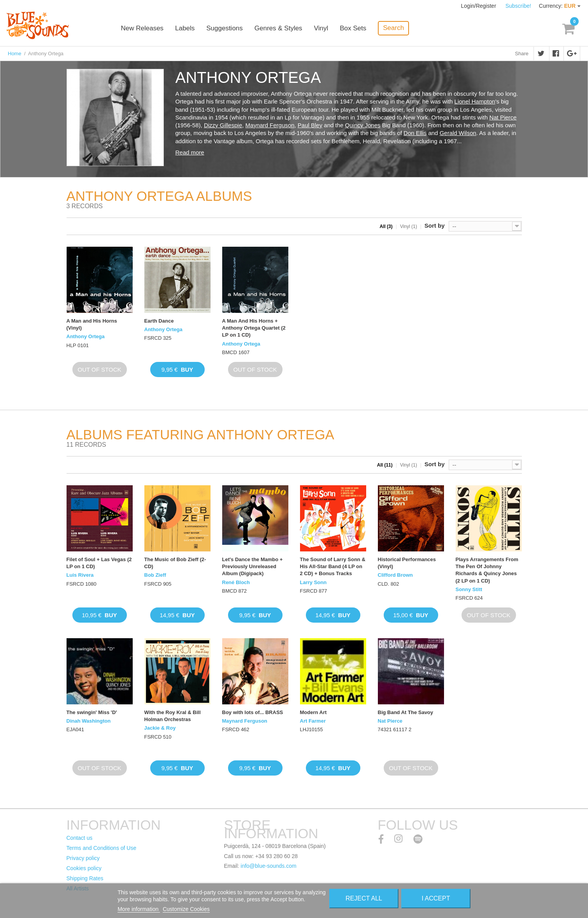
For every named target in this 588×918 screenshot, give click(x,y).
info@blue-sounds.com (268, 866)
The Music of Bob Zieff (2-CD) (175, 563)
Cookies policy (84, 868)
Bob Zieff (155, 575)
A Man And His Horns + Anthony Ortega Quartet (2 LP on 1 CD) (254, 328)
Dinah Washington (89, 721)
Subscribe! (518, 6)
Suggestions (225, 28)
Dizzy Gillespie (223, 125)
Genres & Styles (278, 28)
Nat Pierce (503, 117)
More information (139, 909)
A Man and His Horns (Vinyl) (92, 324)
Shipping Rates (85, 878)
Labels (185, 28)
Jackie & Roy (160, 728)
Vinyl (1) (409, 226)
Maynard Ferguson (270, 125)
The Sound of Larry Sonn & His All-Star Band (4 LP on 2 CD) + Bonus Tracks (333, 566)
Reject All (364, 898)
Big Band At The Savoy (406, 712)
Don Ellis (415, 133)
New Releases (142, 28)
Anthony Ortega (86, 336)
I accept (436, 898)
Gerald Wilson (458, 133)
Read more (190, 152)
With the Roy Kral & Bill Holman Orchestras (173, 716)
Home (15, 54)
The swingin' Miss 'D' (92, 712)
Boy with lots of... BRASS (253, 712)
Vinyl (321, 28)
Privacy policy (83, 858)
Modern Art (313, 712)
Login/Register (479, 6)
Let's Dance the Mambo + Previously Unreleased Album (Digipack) (253, 566)
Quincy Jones (363, 125)
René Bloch (236, 582)
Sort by (435, 226)
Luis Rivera (80, 575)
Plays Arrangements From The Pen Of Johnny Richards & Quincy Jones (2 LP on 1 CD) (487, 570)
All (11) (385, 465)
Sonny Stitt (469, 589)
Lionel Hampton (475, 101)
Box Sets (353, 28)
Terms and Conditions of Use (102, 848)
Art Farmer (313, 721)
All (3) (386, 226)
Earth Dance (159, 321)
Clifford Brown (395, 575)
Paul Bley (310, 125)
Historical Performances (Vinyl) (407, 563)
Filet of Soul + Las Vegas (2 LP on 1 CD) (99, 563)
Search (393, 28)
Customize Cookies (186, 909)
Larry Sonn (313, 582)
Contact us (80, 838)
